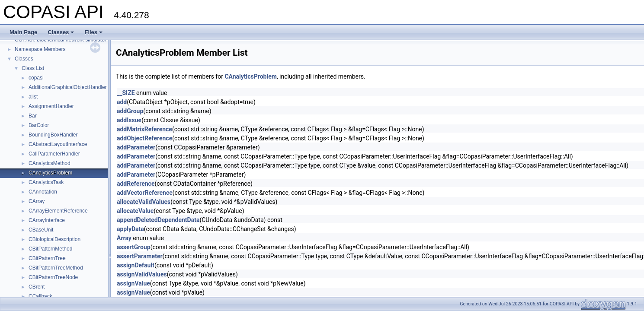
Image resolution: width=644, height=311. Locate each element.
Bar (33, 116)
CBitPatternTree (47, 258)
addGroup (130, 111)
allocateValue (135, 211)
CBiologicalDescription (54, 239)
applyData (130, 229)
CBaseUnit (41, 230)
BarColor (39, 125)
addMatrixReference (144, 129)
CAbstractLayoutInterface (58, 144)
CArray (37, 201)
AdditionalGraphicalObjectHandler (68, 87)
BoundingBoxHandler (53, 135)
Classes (61, 32)
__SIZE (126, 93)
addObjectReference (144, 138)
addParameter (136, 147)
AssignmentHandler (51, 106)
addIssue (129, 120)
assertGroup (134, 247)
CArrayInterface (47, 220)
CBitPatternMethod (50, 249)
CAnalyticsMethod (50, 163)
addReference (136, 184)
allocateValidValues (144, 202)
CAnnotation (43, 192)
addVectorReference (145, 193)
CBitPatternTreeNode (53, 277)
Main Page (23, 32)
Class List (33, 68)
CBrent (37, 287)
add (122, 102)
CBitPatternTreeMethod (56, 268)
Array (124, 238)
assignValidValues (142, 274)
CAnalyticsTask (46, 182)
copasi (36, 78)
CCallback (40, 296)
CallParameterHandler (54, 154)
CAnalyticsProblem (50, 173)
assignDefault (136, 265)
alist (33, 97)
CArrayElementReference (58, 211)
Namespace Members (40, 49)
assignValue (133, 283)
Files (93, 32)
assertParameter (140, 256)
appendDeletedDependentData (158, 220)
